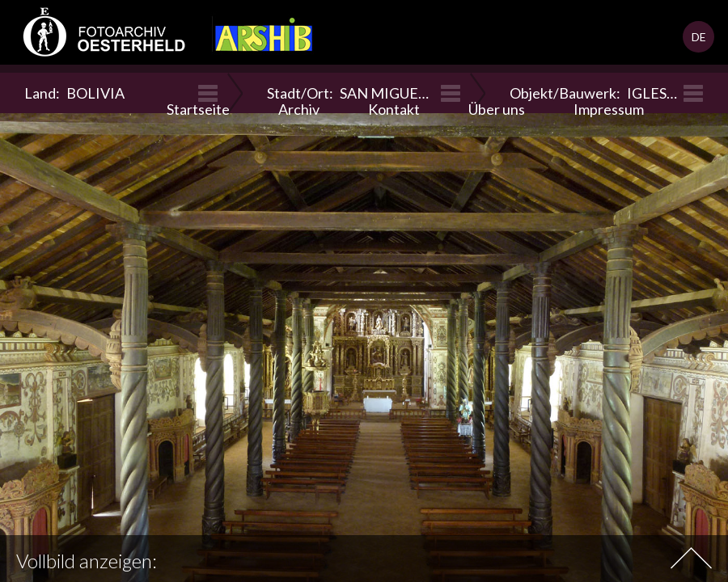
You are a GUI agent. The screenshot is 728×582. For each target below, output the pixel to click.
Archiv (299, 109)
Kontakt (394, 109)
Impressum (609, 109)
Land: (74, 93)
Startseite (198, 109)
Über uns (497, 109)
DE (699, 37)
